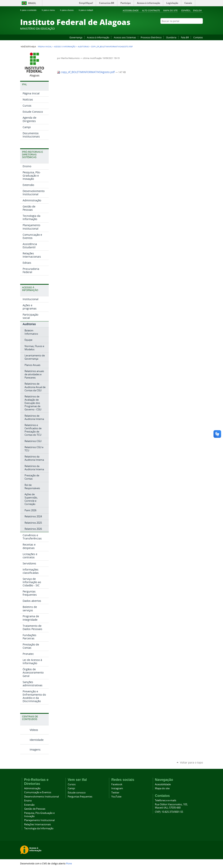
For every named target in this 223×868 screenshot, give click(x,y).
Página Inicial (45, 47)
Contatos (198, 37)
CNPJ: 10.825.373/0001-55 (169, 812)
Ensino (28, 801)
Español (186, 10)
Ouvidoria (171, 37)
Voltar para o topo (191, 762)
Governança (76, 37)
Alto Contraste (151, 10)
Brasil (32, 3)
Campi (71, 788)
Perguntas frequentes (80, 797)
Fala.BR (185, 37)
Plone (69, 863)
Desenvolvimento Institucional (41, 797)
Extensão (29, 805)
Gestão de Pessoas (35, 809)
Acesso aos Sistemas (125, 37)
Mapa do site (170, 10)
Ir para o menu (50, 10)
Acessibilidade (131, 10)
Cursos (72, 784)
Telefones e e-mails (166, 800)
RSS (201, 28)
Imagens (35, 749)
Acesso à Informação (98, 37)
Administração (32, 788)
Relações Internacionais (37, 824)
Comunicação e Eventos (38, 792)
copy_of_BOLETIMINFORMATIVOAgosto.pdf (86, 72)
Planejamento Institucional (39, 820)
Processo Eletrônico (151, 37)
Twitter (196, 28)
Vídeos (34, 730)
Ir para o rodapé (88, 10)
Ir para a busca (68, 10)
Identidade (37, 740)
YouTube (187, 28)
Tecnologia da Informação (39, 828)
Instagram (191, 28)
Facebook (182, 28)
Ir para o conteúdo (30, 10)
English (197, 10)
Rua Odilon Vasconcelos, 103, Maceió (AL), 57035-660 (171, 806)
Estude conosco (77, 793)
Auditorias (83, 47)
